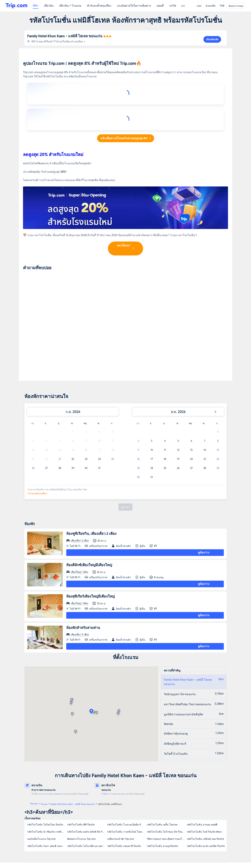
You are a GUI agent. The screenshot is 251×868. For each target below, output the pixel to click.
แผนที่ (160, 6)
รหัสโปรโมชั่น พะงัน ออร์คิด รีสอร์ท (206, 789)
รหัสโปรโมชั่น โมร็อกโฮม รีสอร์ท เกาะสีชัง (47, 768)
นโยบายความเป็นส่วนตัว (88, 832)
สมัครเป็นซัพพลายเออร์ (130, 832)
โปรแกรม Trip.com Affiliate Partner (135, 825)
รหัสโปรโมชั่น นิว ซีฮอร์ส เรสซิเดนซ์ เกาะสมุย (47, 775)
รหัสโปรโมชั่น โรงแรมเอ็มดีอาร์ (124, 768)
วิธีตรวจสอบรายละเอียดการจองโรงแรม (167, 782)
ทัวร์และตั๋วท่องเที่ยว (99, 6)
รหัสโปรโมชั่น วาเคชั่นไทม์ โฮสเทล (126, 775)
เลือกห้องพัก (212, 39)
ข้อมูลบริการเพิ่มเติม (42, 825)
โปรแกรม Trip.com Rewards (132, 822)
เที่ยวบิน (49, 6)
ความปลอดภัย (126, 836)
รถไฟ (173, 6)
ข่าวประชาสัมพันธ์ (85, 822)
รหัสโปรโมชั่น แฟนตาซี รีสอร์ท (124, 789)
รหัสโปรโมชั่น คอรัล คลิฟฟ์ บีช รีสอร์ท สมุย (87, 775)
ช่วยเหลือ (210, 6)
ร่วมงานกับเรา (83, 825)
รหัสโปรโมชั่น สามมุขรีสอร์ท (162, 789)
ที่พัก (36, 6)
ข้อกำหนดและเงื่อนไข (86, 829)
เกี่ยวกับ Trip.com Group (87, 836)
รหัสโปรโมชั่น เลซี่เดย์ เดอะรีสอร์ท (205, 782)
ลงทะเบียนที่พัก (126, 829)
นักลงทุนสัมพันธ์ (127, 818)
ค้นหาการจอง (236, 6)
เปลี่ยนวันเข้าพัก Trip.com (121, 782)
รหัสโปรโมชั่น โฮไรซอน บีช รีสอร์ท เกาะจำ (167, 775)
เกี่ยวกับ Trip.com (84, 818)
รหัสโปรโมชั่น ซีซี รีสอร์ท (81, 768)
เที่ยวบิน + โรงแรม (70, 6)
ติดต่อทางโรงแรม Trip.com (81, 782)
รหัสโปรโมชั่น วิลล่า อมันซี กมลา (45, 789)
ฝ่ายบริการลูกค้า (41, 818)
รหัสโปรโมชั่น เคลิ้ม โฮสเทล (162, 768)
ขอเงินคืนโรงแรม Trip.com (41, 782)
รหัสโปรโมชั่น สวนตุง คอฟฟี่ (202, 768)
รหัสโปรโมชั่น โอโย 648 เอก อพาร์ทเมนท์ (87, 789)
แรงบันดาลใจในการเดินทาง (134, 6)
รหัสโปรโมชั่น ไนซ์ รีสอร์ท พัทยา (204, 775)
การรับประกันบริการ (42, 822)
